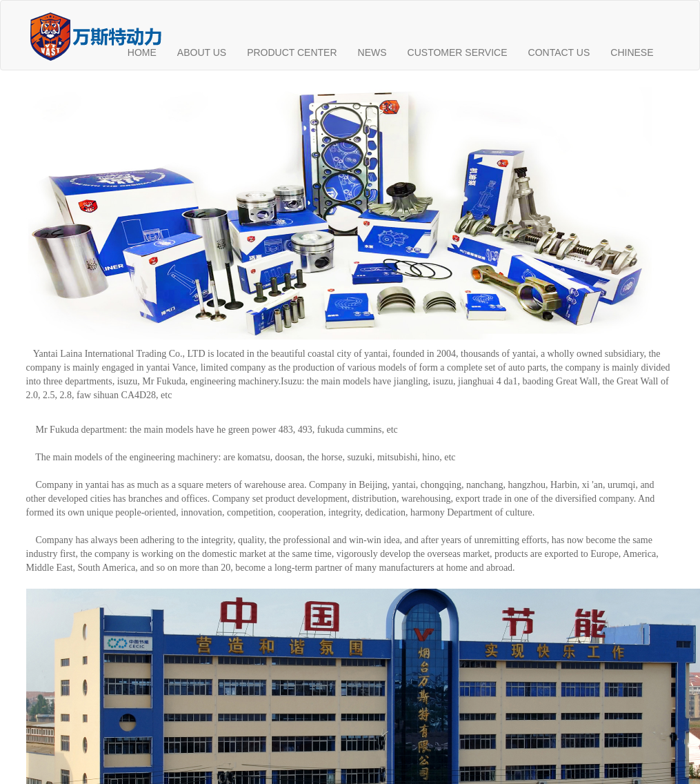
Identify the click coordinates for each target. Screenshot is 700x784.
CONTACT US (559, 52)
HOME (142, 52)
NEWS (372, 52)
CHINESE (632, 52)
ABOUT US (202, 52)
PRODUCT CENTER (292, 52)
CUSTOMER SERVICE (458, 52)
